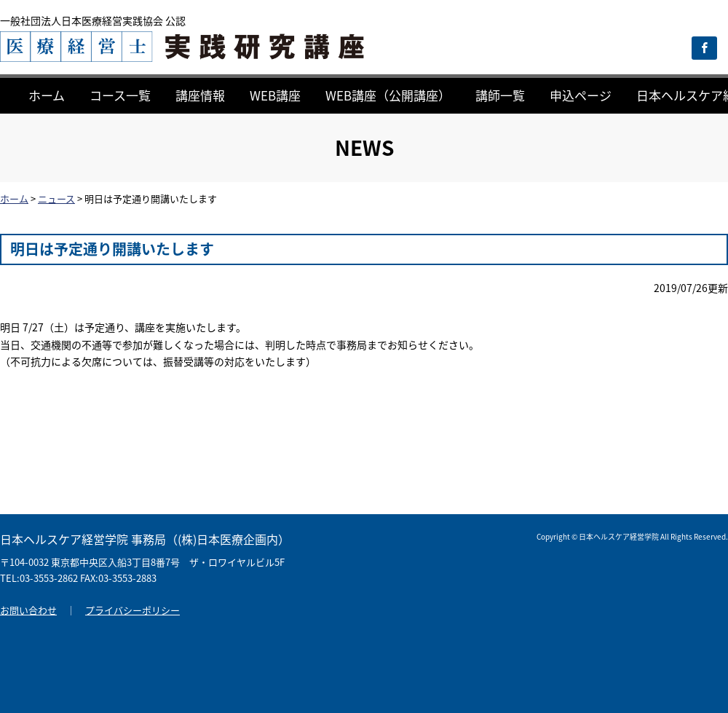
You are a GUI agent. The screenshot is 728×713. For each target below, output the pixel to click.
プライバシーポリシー (132, 610)
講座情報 (200, 95)
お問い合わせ (28, 610)
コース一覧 (120, 95)
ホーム (47, 95)
